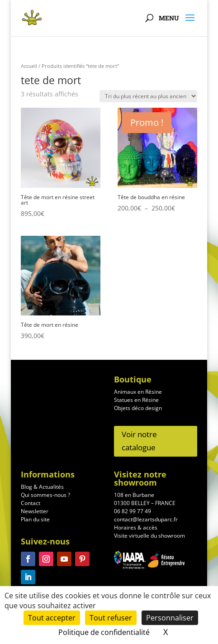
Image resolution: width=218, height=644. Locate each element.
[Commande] (148, 96)
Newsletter (35, 513)
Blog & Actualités (42, 489)
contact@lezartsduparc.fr (146, 522)
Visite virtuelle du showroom (149, 538)
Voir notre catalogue (139, 441)
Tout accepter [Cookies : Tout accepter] (52, 618)
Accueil (29, 66)
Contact (31, 505)
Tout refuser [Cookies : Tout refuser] (111, 618)
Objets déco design (138, 408)
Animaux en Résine (138, 392)
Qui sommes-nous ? (45, 497)
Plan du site (35, 522)
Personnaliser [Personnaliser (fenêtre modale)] (170, 618)
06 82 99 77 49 (133, 513)
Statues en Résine (136, 400)
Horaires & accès (136, 530)
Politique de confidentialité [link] (104, 632)
